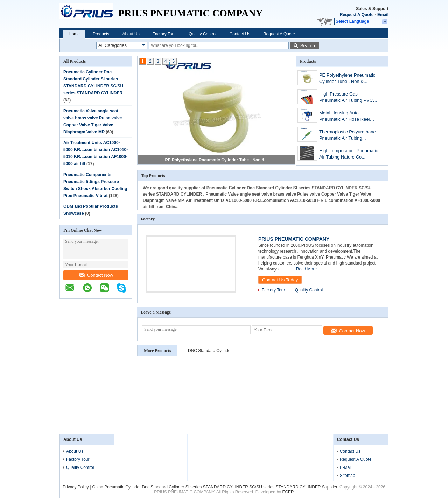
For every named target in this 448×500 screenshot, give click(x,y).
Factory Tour (164, 34)
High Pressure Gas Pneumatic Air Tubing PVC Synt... (346, 98)
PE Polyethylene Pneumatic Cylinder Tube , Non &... (216, 160)
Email (383, 15)
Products (101, 34)
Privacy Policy (76, 487)
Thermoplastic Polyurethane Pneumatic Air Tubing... (348, 135)
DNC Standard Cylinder (210, 351)
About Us (131, 34)
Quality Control (202, 34)
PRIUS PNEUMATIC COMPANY (294, 239)
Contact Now (96, 275)
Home (74, 34)
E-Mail (346, 467)
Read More (306, 269)
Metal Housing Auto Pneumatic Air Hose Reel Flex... (345, 117)
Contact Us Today (280, 280)
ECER (288, 492)
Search (308, 46)
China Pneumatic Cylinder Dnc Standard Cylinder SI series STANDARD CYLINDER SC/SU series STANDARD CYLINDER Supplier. (216, 487)
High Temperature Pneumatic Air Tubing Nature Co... (349, 154)
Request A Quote (357, 15)
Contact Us (240, 34)
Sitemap (348, 476)
